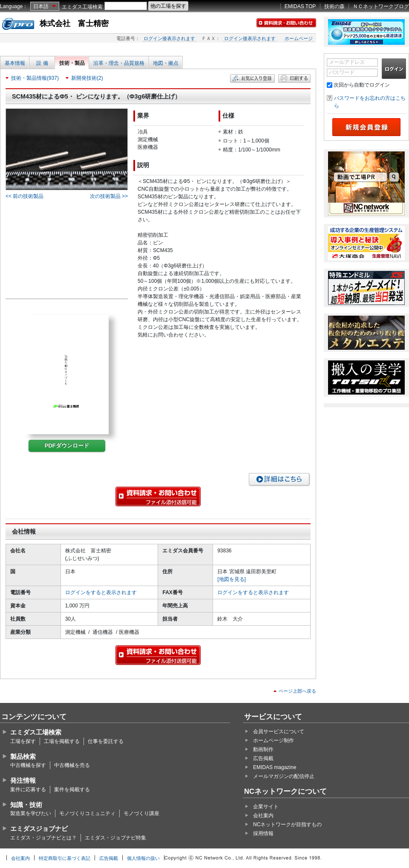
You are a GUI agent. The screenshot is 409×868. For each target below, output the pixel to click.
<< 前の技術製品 (24, 196)
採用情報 (263, 833)
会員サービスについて (279, 732)
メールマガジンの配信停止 (284, 776)
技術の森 (334, 6)
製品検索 (23, 756)
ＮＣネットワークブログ (381, 6)
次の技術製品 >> (109, 196)
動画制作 (263, 749)
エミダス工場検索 (82, 7)
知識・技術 (26, 805)
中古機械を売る (72, 765)
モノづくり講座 (141, 813)
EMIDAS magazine (275, 767)
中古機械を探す (28, 765)
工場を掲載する (62, 741)
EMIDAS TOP (300, 6)
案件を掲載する (72, 790)
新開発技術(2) (87, 78)
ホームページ (299, 38)
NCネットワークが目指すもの (287, 824)
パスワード (342, 73)
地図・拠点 (166, 63)
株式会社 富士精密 (74, 23)
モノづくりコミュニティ (87, 813)
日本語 (41, 6)
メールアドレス (347, 62)
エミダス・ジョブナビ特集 (115, 838)
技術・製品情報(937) (35, 78)
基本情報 (15, 63)
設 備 (42, 63)
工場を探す (23, 741)
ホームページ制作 (274, 740)
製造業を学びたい (31, 813)
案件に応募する (28, 790)
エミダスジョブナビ (39, 829)
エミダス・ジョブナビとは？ (43, 838)
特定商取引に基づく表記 (65, 858)
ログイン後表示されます (169, 38)
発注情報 (23, 780)
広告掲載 (263, 758)
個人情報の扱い (143, 858)
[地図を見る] (232, 579)
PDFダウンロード (67, 446)
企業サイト (266, 807)
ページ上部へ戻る (297, 691)
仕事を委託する (106, 741)
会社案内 (263, 816)
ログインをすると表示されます (101, 592)
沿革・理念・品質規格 (119, 63)
